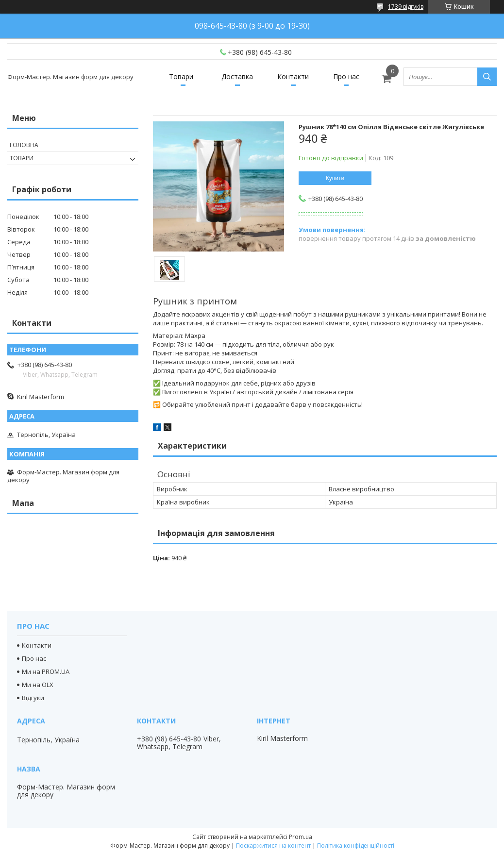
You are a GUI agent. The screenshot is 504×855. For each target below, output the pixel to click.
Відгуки (33, 698)
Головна (24, 145)
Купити (335, 178)
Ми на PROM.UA (46, 671)
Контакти (293, 76)
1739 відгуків (406, 7)
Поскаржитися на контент (273, 846)
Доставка (237, 76)
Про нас (346, 76)
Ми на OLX (38, 685)
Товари (181, 76)
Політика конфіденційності (356, 846)
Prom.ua (301, 837)
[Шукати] (487, 77)
